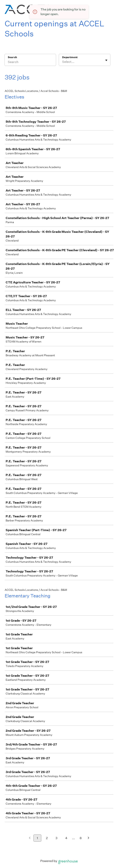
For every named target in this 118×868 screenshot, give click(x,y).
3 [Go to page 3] (56, 838)
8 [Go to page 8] (81, 838)
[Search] (30, 62)
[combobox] (62, 62)
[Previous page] (30, 838)
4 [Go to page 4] (66, 838)
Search (12, 57)
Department (70, 57)
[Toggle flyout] (106, 60)
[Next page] (88, 838)
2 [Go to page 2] (47, 838)
